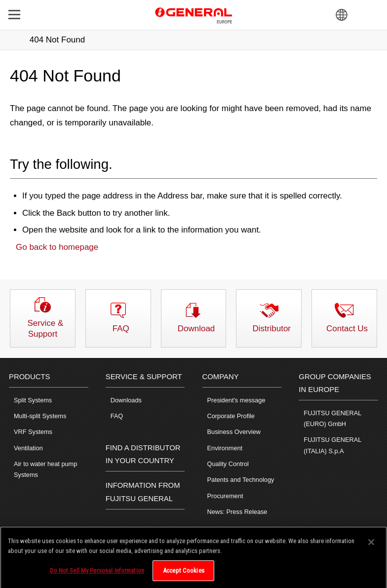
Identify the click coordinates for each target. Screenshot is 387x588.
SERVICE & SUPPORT (144, 377)
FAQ (117, 416)
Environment (225, 448)
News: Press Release (237, 512)
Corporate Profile (231, 416)
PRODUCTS (29, 377)
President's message (236, 400)
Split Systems (33, 400)
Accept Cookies (184, 574)
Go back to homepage (57, 247)
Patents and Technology (241, 480)
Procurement (225, 496)
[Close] (371, 546)
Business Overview (234, 432)
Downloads (126, 400)
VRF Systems (33, 432)
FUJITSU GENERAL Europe (193, 14)
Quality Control (228, 464)
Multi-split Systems (40, 416)
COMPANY (221, 377)
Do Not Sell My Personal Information (97, 574)
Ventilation (28, 448)
